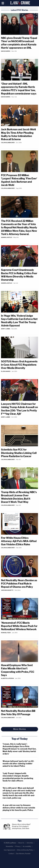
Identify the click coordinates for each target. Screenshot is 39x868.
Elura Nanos (6, 371)
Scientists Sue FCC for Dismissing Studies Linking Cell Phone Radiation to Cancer (19, 453)
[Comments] (19, 53)
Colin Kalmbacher (8, 143)
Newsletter (10, 846)
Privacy (18, 846)
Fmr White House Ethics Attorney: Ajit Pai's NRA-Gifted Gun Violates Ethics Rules (19, 541)
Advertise (30, 843)
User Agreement (9, 850)
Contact (11, 854)
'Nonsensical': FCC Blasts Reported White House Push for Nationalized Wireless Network (19, 626)
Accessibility (27, 846)
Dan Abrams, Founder (23, 854)
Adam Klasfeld (7, 237)
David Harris (6, 51)
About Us (21, 843)
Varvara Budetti (7, 590)
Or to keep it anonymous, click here (21, 827)
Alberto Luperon (7, 678)
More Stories (19, 729)
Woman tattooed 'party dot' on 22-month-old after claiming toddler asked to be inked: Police (18, 764)
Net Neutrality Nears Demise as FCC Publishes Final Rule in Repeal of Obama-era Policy (19, 584)
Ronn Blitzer (6, 633)
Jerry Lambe (6, 329)
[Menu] (3, 3)
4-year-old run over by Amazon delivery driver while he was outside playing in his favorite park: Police (19, 808)
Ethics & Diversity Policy (25, 850)
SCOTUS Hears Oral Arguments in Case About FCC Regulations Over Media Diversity (19, 365)
